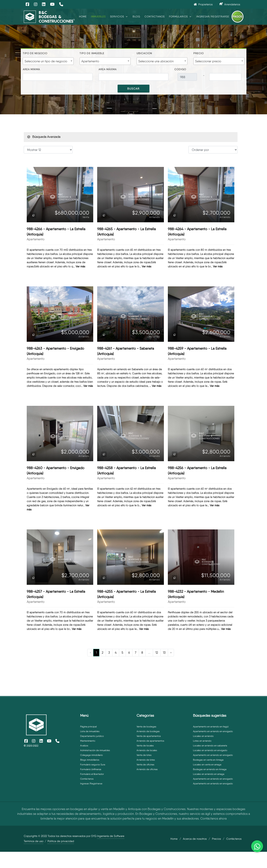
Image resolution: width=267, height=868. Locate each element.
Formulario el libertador (92, 774)
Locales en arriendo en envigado (210, 750)
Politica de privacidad (61, 841)
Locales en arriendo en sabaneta (210, 746)
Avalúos (84, 746)
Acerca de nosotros (195, 839)
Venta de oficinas (145, 765)
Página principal (88, 727)
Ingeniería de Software (111, 836)
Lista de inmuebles (90, 731)
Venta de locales (145, 746)
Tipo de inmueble (92, 53)
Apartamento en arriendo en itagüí (211, 727)
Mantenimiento (88, 741)
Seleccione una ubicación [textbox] (156, 61)
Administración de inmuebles (95, 750)
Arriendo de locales (147, 750)
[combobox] (48, 61)
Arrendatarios (230, 4)
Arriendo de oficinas (147, 769)
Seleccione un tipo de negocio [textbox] (46, 61)
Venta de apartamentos (149, 736)
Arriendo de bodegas (148, 731)
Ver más (80, 266)
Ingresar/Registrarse (91, 784)
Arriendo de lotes (146, 760)
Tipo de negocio (35, 53)
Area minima (31, 69)
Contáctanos (87, 779)
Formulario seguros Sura (93, 765)
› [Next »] (171, 653)
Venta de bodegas (146, 727)
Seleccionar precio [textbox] (208, 61)
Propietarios (203, 4)
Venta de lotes (144, 755)
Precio (199, 53)
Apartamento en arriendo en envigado (213, 731)
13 (164, 653)
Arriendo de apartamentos (150, 741)
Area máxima (108, 69)
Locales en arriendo (203, 736)
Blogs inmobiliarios (90, 760)
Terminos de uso (34, 841)
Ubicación (144, 53)
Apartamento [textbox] (90, 61)
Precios (216, 839)
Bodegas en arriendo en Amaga (210, 769)
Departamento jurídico (92, 736)
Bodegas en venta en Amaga (208, 760)
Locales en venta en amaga (207, 765)
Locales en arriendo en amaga (209, 774)
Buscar (133, 89)
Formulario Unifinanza (91, 769)
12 (157, 653)
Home (174, 839)
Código (180, 69)
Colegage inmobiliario (91, 755)
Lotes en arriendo (202, 741)
